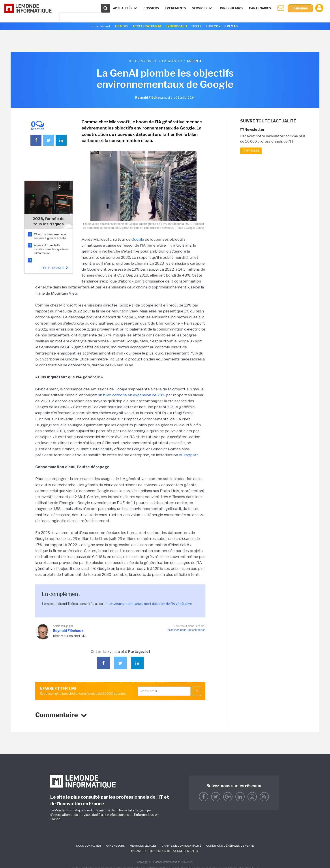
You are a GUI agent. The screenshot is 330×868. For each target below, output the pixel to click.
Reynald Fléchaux (68, 631)
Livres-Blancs (231, 8)
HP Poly (122, 26)
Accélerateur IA (147, 26)
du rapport (188, 455)
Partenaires (260, 8)
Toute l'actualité (143, 61)
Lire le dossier (55, 268)
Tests (196, 26)
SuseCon (213, 26)
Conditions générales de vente (230, 846)
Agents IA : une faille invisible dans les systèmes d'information (51, 249)
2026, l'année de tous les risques (49, 221)
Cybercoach (176, 26)
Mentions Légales (143, 846)
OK (196, 691)
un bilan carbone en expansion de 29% (131, 395)
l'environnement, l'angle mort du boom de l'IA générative (150, 604)
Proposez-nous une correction (186, 630)
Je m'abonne (251, 151)
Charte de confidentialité (181, 846)
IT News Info (125, 810)
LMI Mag (231, 26)
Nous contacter (88, 846)
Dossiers (151, 8)
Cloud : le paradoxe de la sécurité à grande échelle (50, 236)
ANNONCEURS (115, 846)
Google (138, 239)
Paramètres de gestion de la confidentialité (165, 851)
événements (175, 8)
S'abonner (300, 8)
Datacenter (172, 61)
